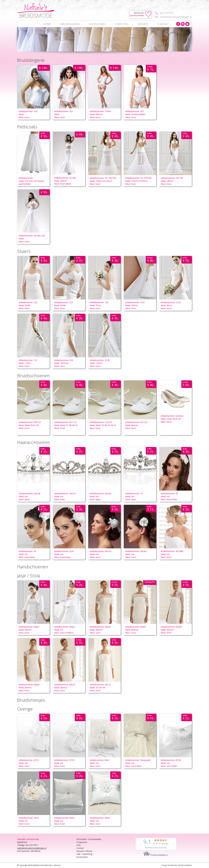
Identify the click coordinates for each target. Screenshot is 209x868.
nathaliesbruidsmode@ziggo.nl (176, 17)
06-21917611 (167, 13)
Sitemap (57, 865)
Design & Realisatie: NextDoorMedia (177, 865)
